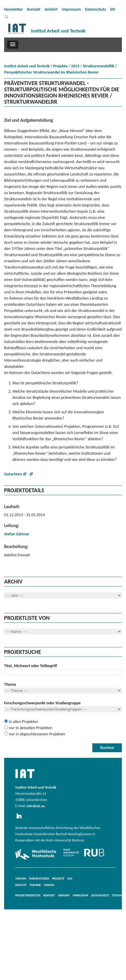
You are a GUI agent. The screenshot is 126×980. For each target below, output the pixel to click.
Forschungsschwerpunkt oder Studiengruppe (42, 703)
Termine (35, 885)
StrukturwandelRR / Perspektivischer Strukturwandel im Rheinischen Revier (60, 69)
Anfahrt (51, 9)
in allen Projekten (23, 722)
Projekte (60, 66)
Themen (21, 879)
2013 (75, 66)
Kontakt (34, 9)
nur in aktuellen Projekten (30, 728)
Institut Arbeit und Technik (27, 66)
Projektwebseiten (28, 895)
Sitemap (117, 895)
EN (113, 9)
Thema (10, 684)
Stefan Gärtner (17, 534)
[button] (13, 45)
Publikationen (39, 879)
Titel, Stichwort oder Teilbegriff (31, 666)
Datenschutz (96, 9)
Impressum (71, 9)
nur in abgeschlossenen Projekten (37, 734)
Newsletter (14, 9)
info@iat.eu (36, 806)
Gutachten (13, 474)
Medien (49, 885)
